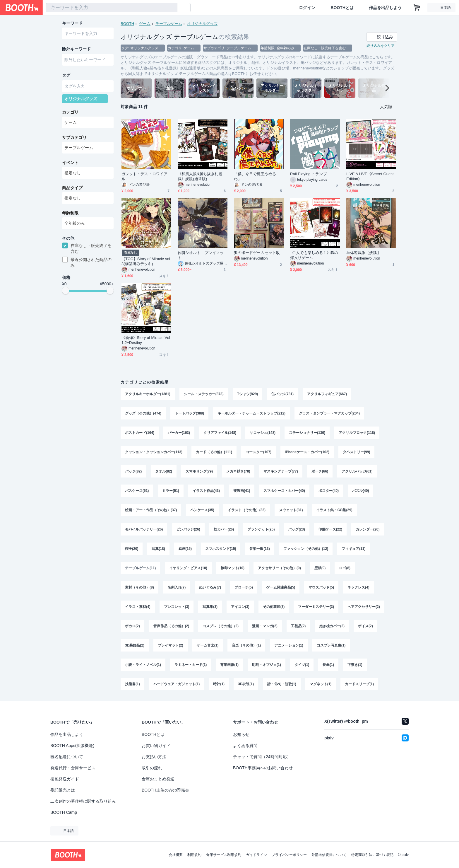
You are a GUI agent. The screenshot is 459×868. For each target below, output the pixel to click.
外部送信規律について (329, 855)
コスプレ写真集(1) (331, 645)
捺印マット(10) (233, 568)
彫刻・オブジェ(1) (267, 665)
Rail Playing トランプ (309, 174)
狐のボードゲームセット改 (257, 253)
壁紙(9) (320, 568)
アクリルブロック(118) (357, 433)
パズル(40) (360, 491)
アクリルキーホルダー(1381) (148, 394)
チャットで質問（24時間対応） (262, 757)
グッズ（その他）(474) (143, 413)
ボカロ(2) (132, 626)
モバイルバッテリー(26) (144, 529)
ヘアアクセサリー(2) (364, 607)
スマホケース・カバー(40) (284, 491)
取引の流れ (152, 768)
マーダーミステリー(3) (316, 607)
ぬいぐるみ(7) (210, 587)
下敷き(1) (355, 665)
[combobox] (112, 8)
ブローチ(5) (244, 587)
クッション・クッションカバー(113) (154, 452)
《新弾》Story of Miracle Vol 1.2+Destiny (146, 340)
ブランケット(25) (261, 529)
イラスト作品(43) (206, 491)
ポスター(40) (329, 491)
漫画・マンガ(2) (265, 626)
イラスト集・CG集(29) (334, 510)
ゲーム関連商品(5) (281, 587)
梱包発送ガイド (65, 779)
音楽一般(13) (260, 549)
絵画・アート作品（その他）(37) (151, 510)
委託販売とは (63, 790)
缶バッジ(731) (282, 394)
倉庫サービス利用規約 (224, 855)
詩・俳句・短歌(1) (282, 684)
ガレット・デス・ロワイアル (144, 176)
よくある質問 (245, 746)
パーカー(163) (179, 433)
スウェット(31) (291, 510)
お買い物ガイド (156, 746)
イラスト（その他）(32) (247, 510)
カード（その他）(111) (214, 452)
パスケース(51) (137, 491)
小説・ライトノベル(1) (143, 665)
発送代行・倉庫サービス (73, 768)
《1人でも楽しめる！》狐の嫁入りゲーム (314, 255)
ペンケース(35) (202, 510)
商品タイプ (72, 188)
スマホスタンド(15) (221, 549)
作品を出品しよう (385, 8)
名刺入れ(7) (177, 587)
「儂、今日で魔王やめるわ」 (255, 176)
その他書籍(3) (274, 607)
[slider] (66, 291)
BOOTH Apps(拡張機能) (72, 746)
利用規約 (194, 855)
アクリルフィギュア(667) (327, 394)
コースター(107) (258, 452)
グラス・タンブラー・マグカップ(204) (329, 413)
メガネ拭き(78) (238, 471)
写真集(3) (210, 607)
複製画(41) (242, 491)
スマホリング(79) (199, 471)
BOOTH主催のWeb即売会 (165, 790)
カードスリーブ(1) (359, 684)
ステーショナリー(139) (307, 433)
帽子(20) (132, 549)
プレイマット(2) (171, 645)
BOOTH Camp (64, 812)
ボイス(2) (365, 626)
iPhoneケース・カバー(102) (307, 452)
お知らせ (241, 734)
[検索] (172, 8)
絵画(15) (185, 549)
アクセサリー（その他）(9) (279, 568)
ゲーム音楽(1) (208, 645)
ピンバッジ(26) (188, 529)
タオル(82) (163, 471)
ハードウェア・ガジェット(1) (177, 684)
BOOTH (127, 24)
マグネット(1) (321, 684)
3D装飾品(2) (135, 645)
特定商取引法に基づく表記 (372, 855)
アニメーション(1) (289, 645)
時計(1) (219, 684)
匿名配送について (67, 757)
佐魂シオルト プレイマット (201, 255)
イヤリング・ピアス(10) (188, 568)
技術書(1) (132, 684)
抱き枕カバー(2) (332, 626)
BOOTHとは (342, 8)
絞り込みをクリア (381, 46)
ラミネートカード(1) (191, 665)
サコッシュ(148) (263, 433)
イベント (70, 163)
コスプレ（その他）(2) (221, 626)
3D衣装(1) (246, 684)
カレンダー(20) (368, 529)
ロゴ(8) (345, 568)
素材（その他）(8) (139, 587)
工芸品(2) (298, 626)
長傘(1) (328, 665)
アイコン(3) (240, 607)
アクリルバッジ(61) (357, 471)
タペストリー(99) (356, 452)
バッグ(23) (296, 529)
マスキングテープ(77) (281, 471)
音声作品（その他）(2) (171, 626)
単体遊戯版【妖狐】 (364, 253)
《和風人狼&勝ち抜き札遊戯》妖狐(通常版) (200, 176)
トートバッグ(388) (189, 413)
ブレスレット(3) (177, 607)
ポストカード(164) (140, 433)
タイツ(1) (302, 665)
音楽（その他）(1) (246, 645)
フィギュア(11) (353, 549)
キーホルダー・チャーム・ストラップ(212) (251, 413)
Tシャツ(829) (248, 394)
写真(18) (158, 549)
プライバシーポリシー (289, 855)
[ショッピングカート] (417, 8)
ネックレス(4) (358, 587)
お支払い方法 (154, 757)
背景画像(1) (229, 665)
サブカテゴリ (74, 137)
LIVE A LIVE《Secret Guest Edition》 (370, 176)
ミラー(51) (171, 491)
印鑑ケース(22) (330, 529)
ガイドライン (256, 855)
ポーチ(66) (320, 471)
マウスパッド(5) (321, 587)
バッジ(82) (133, 471)
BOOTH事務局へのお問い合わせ (263, 768)
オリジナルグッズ (202, 24)
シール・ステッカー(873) (204, 394)
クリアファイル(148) (220, 433)
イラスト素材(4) (138, 607)
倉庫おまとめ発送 (158, 779)
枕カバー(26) (224, 529)
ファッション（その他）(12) (306, 549)
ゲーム (145, 24)
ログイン (307, 8)
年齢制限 (70, 213)
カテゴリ (70, 112)
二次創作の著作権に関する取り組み (83, 801)
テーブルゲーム (169, 24)
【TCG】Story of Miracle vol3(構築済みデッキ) (146, 261)
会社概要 (176, 855)
